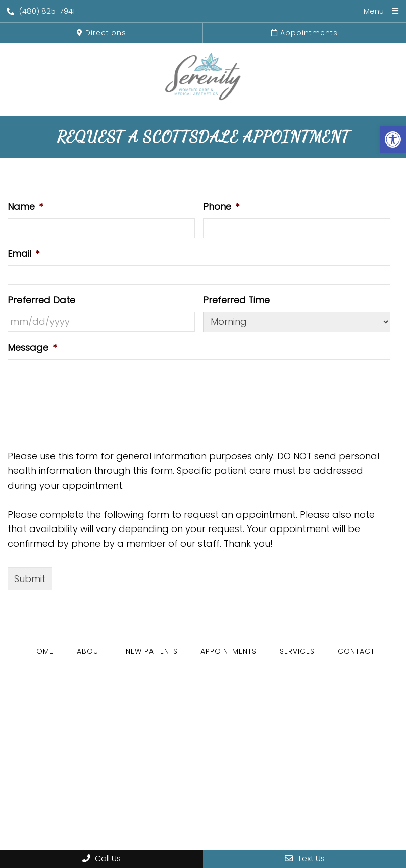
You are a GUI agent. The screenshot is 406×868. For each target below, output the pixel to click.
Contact (356, 651)
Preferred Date (41, 300)
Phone (221, 206)
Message (32, 347)
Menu (374, 11)
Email (23, 253)
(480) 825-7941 (41, 11)
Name (25, 206)
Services (297, 651)
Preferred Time (236, 300)
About (90, 651)
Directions (101, 33)
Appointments (304, 33)
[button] (393, 139)
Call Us (101, 859)
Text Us (305, 859)
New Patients (152, 651)
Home (42, 651)
